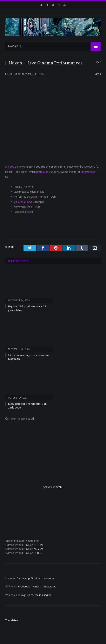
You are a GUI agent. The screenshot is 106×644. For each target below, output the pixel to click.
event (30, 212)
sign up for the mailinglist (36, 595)
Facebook (24, 587)
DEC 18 (38, 553)
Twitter (35, 587)
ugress (13, 74)
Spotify (35, 578)
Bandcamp (23, 578)
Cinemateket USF (24, 202)
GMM (59, 487)
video (11, 167)
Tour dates (12, 620)
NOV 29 (38, 549)
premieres (42, 172)
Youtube (49, 578)
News (98, 74)
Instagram (49, 587)
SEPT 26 (39, 545)
